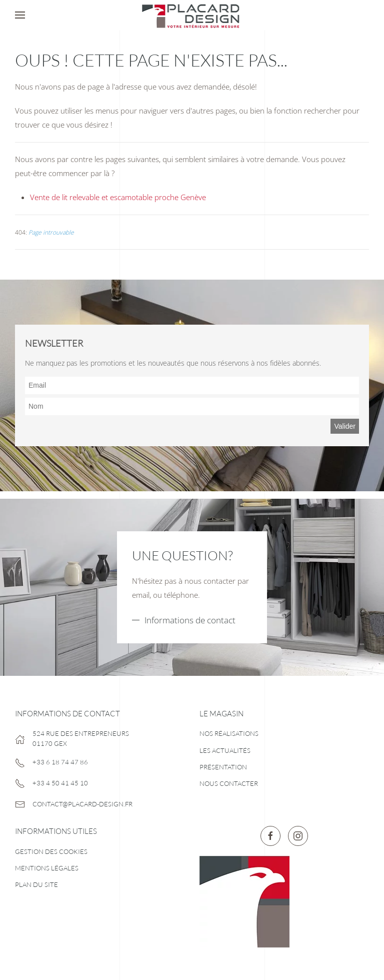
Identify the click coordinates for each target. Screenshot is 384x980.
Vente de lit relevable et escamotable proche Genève (118, 197)
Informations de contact (190, 620)
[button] (20, 15)
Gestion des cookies (51, 851)
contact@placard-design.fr (82, 804)
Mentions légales (47, 868)
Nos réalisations (229, 733)
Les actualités (225, 750)
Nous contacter (229, 783)
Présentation (223, 767)
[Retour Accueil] (192, 15)
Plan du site (36, 884)
